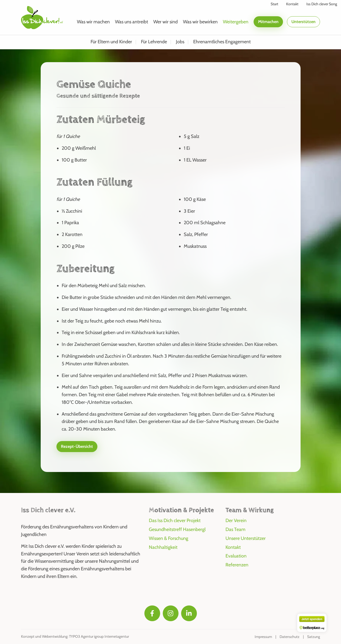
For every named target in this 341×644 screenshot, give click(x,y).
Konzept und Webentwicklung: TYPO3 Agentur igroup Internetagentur (75, 636)
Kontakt (233, 547)
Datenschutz (290, 637)
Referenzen (237, 565)
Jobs (180, 42)
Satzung (314, 637)
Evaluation (236, 556)
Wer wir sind (166, 22)
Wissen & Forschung (169, 538)
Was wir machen (93, 22)
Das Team (235, 529)
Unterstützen (303, 22)
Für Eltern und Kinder (111, 42)
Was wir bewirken (200, 22)
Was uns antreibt (132, 22)
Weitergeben (236, 22)
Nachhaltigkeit (163, 547)
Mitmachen (268, 22)
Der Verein (236, 520)
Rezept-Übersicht (77, 446)
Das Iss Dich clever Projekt (175, 520)
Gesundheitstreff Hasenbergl (177, 529)
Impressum (263, 637)
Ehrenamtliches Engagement (222, 42)
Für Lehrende (154, 42)
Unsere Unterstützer (246, 538)
